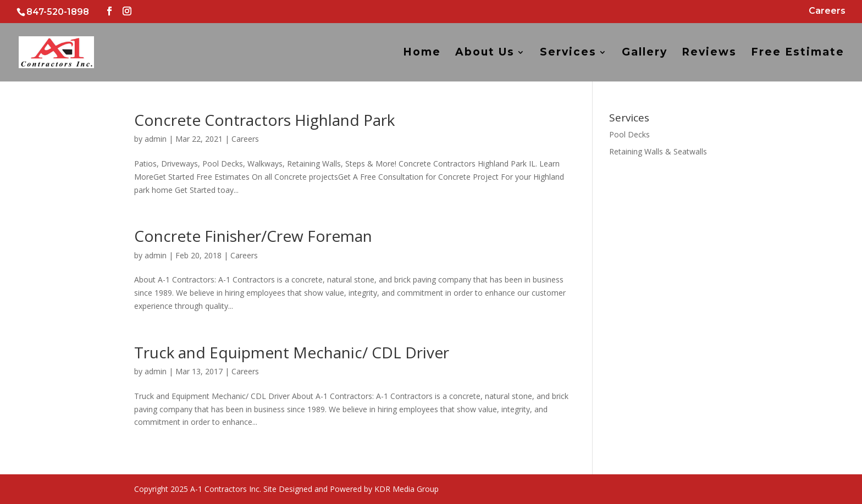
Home (422, 53)
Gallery (645, 53)
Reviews (709, 53)
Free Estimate (798, 53)
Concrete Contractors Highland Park (264, 120)
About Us (485, 53)
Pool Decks (629, 134)
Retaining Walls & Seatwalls (658, 151)
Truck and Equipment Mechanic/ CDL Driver (292, 352)
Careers (827, 11)
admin (156, 139)
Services (568, 53)
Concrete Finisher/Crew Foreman (253, 236)
